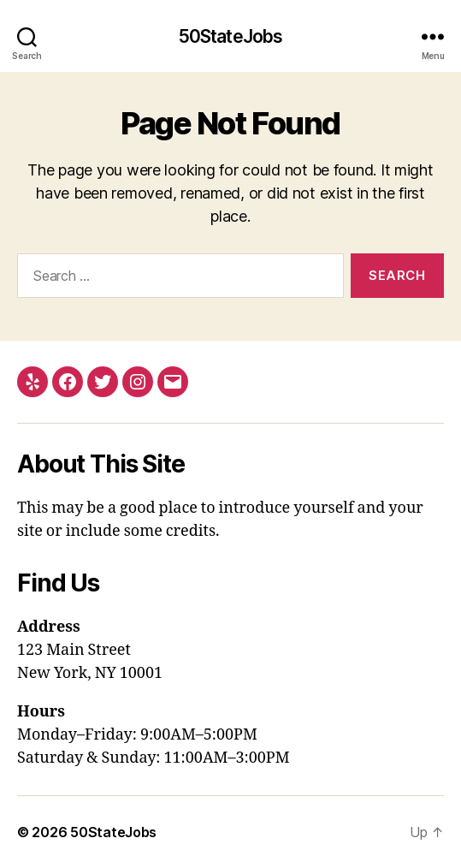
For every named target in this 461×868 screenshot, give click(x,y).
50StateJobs (230, 36)
